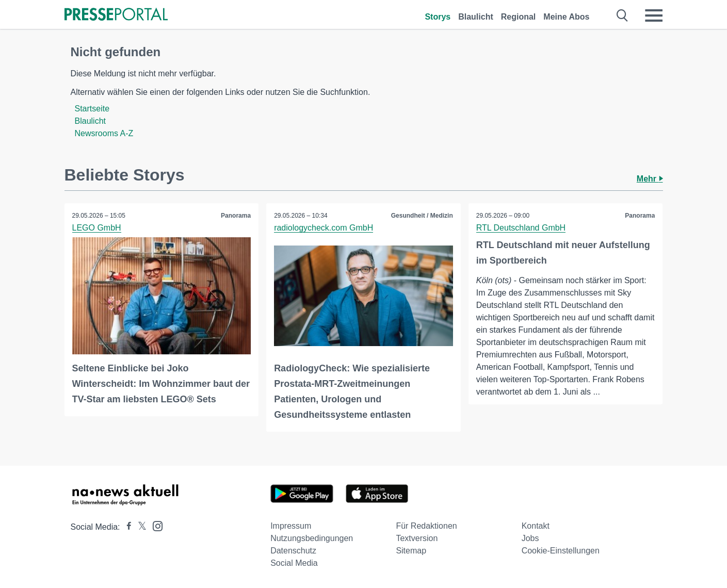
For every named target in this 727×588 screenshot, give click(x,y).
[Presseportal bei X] (139, 527)
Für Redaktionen (426, 526)
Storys (438, 17)
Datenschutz (293, 551)
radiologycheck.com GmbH (324, 228)
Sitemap (411, 551)
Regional (519, 17)
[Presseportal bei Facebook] (126, 527)
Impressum (291, 526)
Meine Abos (566, 17)
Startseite (92, 109)
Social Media (294, 563)
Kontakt (536, 526)
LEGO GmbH (97, 228)
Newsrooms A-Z (104, 133)
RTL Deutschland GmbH (521, 228)
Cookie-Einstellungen (561, 551)
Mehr (650, 179)
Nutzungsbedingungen (312, 538)
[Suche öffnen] (623, 15)
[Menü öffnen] (654, 15)
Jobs (530, 538)
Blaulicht (476, 17)
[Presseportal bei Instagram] (155, 525)
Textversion (417, 538)
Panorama (236, 216)
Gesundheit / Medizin (422, 216)
